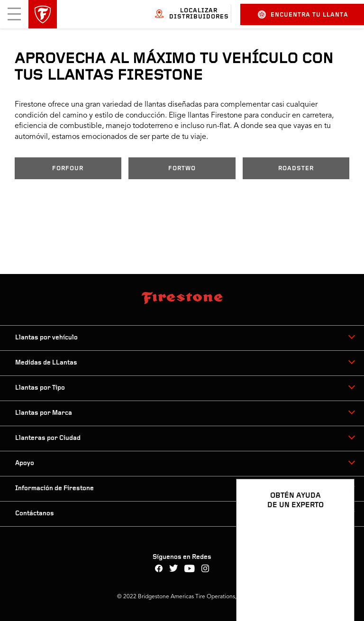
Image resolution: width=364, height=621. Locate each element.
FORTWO (182, 169)
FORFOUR (68, 169)
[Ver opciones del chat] (337, 586)
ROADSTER (296, 169)
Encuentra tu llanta (303, 14)
